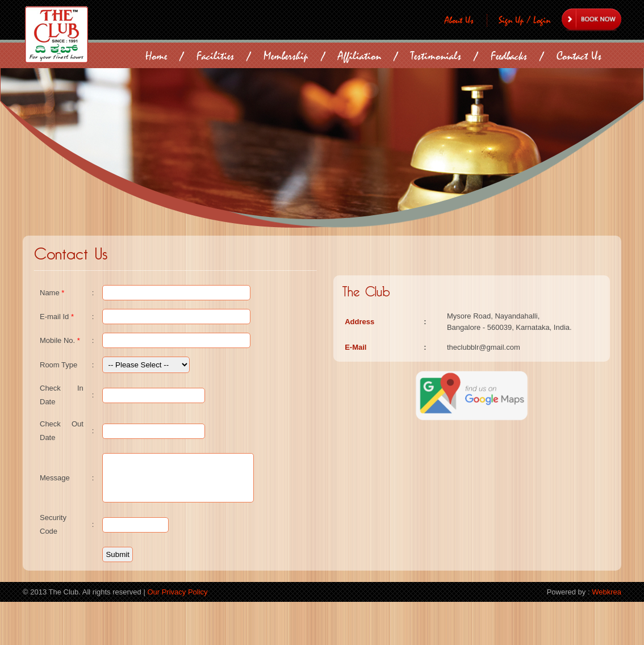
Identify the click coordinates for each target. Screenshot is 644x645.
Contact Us (579, 56)
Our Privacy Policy (177, 635)
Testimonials (436, 56)
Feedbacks (509, 56)
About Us (459, 20)
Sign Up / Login (524, 20)
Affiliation (359, 56)
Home (156, 56)
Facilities (215, 56)
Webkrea (607, 635)
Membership (286, 56)
